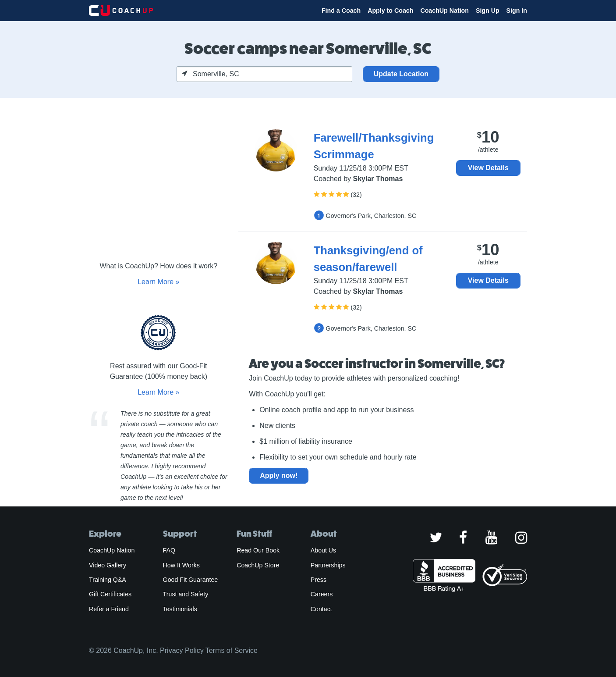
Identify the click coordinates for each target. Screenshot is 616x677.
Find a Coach (341, 11)
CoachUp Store (258, 565)
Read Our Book (258, 550)
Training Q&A (108, 580)
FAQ (169, 550)
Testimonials (180, 609)
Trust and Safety (186, 594)
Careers (322, 594)
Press (319, 580)
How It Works (181, 565)
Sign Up (488, 11)
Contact (321, 609)
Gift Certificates (110, 594)
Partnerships (328, 565)
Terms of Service (232, 650)
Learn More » (158, 282)
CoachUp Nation (444, 11)
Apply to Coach (390, 11)
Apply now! (279, 476)
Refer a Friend (109, 609)
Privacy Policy (182, 650)
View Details (488, 168)
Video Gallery (108, 565)
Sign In (517, 11)
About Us (324, 550)
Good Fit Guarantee (191, 580)
